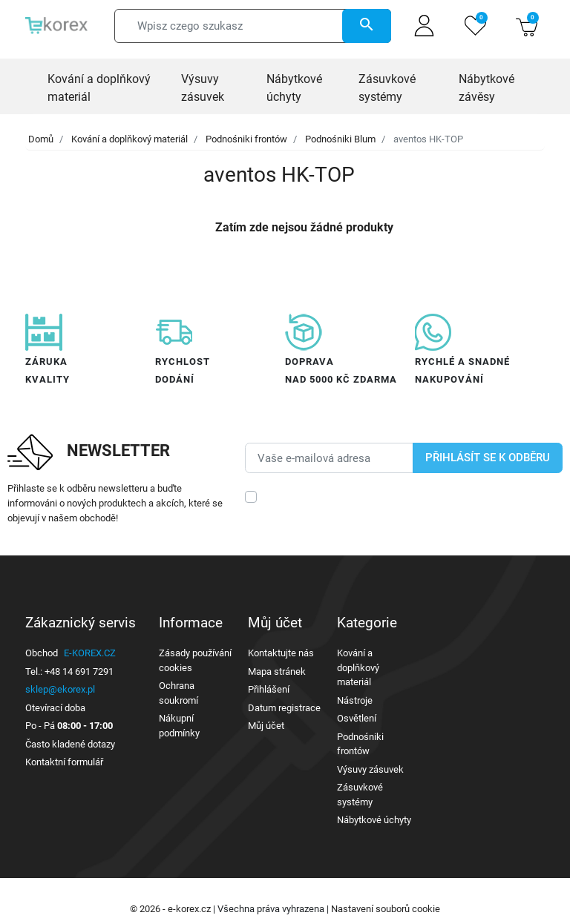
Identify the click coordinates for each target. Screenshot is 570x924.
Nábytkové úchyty (374, 820)
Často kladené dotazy (70, 744)
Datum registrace (284, 708)
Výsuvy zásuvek (370, 769)
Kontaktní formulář (64, 762)
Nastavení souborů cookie (386, 909)
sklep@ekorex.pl (60, 689)
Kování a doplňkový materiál (130, 139)
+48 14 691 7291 (79, 671)
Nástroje (355, 700)
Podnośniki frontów (246, 139)
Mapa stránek (277, 671)
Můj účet (266, 726)
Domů (41, 139)
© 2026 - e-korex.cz (171, 909)
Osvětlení (357, 718)
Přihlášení (269, 689)
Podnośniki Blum (340, 139)
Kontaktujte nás (281, 653)
